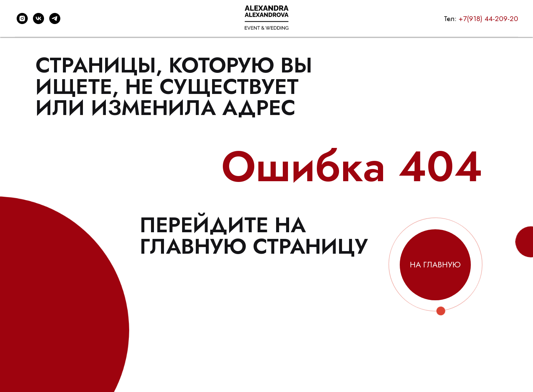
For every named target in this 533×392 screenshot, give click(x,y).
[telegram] (55, 18)
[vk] (38, 18)
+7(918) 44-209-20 (488, 19)
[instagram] (22, 18)
